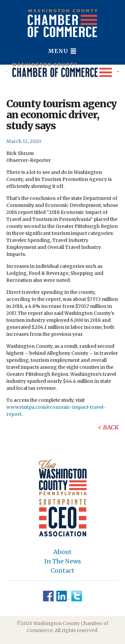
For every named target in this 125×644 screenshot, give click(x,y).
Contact (62, 571)
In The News (63, 561)
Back (111, 427)
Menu (62, 51)
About (62, 552)
